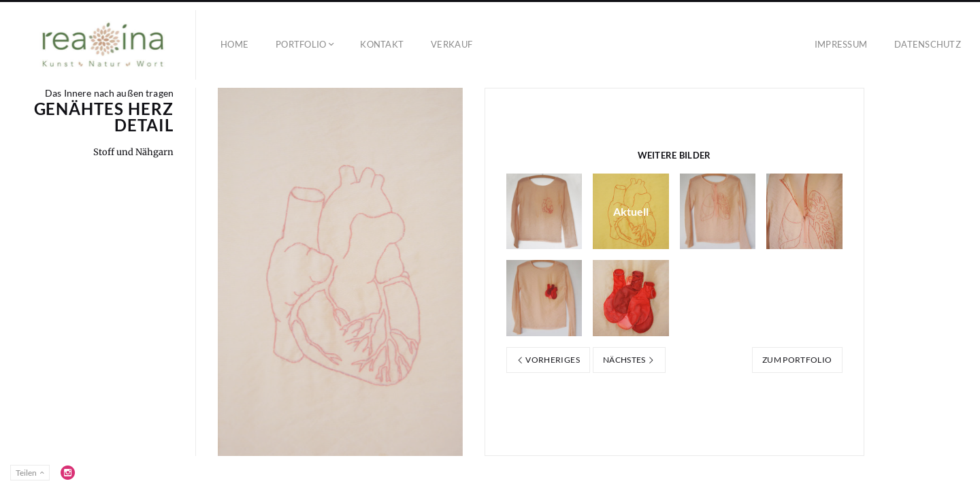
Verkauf (452, 44)
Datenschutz (928, 44)
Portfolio (301, 44)
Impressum (841, 44)
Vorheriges (548, 360)
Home (234, 44)
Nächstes (629, 360)
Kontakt (382, 44)
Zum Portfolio (797, 360)
